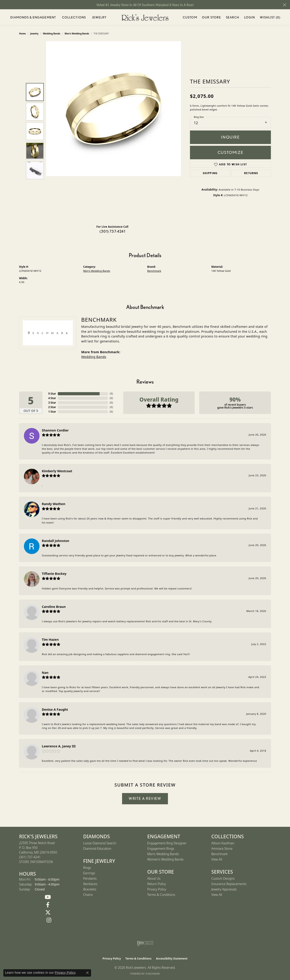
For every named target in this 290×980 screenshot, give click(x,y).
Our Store (211, 17)
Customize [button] (230, 152)
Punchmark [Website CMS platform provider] (153, 974)
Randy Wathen (54, 504)
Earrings (89, 873)
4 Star (52, 398)
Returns (251, 173)
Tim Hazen (50, 639)
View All (217, 859)
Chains (88, 895)
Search (233, 17)
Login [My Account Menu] (250, 18)
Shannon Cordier (55, 430)
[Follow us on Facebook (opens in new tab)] (48, 905)
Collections (74, 17)
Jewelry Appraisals (224, 889)
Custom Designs (223, 878)
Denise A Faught (55, 709)
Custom (190, 17)
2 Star (52, 407)
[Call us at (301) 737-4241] (30, 857)
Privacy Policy (157, 889)
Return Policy (157, 884)
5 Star (52, 394)
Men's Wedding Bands (97, 271)
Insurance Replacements (229, 884)
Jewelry (99, 17)
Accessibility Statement (172, 959)
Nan (45, 673)
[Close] (284, 5)
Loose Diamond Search (100, 843)
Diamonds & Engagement (33, 17)
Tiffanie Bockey (54, 574)
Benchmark (154, 271)
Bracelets (90, 889)
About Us (154, 878)
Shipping (210, 173)
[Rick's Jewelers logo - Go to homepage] (145, 17)
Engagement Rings (161, 849)
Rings (87, 868)
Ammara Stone (222, 849)
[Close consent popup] (87, 973)
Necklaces (90, 884)
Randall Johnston (56, 541)
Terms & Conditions (161, 895)
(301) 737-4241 (112, 231)
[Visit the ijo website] (145, 943)
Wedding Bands (94, 357)
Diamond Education (97, 849)
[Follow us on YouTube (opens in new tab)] (48, 897)
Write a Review (145, 798)
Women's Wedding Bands (165, 859)
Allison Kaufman (223, 843)
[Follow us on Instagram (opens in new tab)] (49, 920)
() (111, 394)
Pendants (90, 878)
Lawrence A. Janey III (59, 746)
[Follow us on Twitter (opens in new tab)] (48, 913)
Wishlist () (270, 18)
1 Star (52, 412)
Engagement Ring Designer (167, 843)
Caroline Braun (54, 607)
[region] (114, 131)
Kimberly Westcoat (57, 471)
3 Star (52, 403)
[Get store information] (36, 862)
